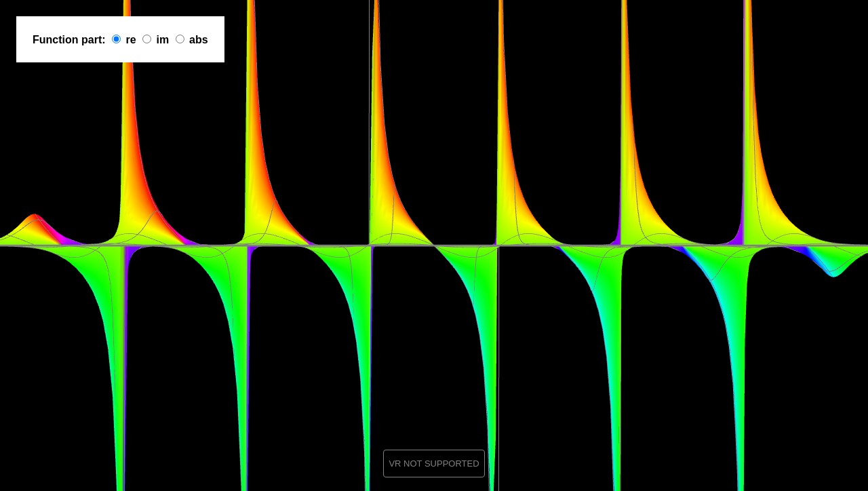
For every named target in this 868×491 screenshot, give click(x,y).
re (131, 40)
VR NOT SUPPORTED (434, 464)
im (162, 40)
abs (199, 40)
